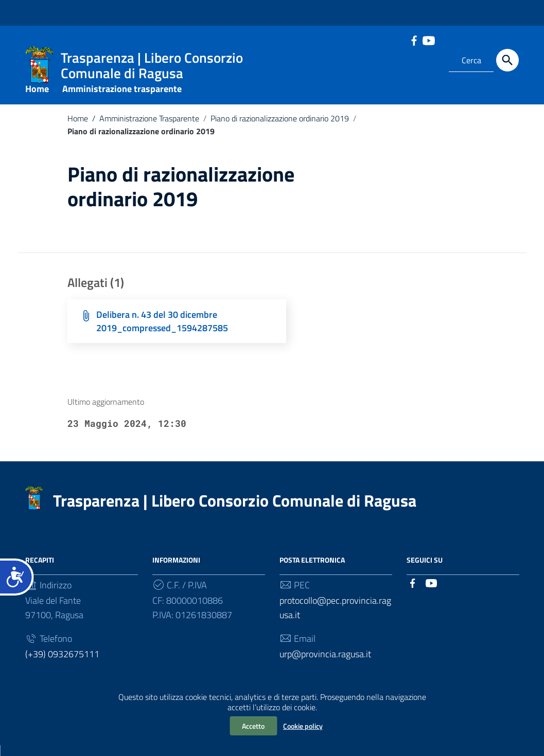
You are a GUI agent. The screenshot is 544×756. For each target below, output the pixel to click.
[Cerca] (507, 60)
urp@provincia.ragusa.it (325, 665)
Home (37, 100)
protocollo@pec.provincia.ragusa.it (335, 618)
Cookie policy (303, 726)
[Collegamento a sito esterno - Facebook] (414, 40)
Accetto (253, 726)
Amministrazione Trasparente (144, 129)
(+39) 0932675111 (62, 665)
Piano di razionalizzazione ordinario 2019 (280, 129)
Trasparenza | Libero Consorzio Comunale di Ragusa (235, 511)
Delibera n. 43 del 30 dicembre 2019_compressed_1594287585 (162, 332)
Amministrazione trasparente (122, 100)
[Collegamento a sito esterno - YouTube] (428, 40)
